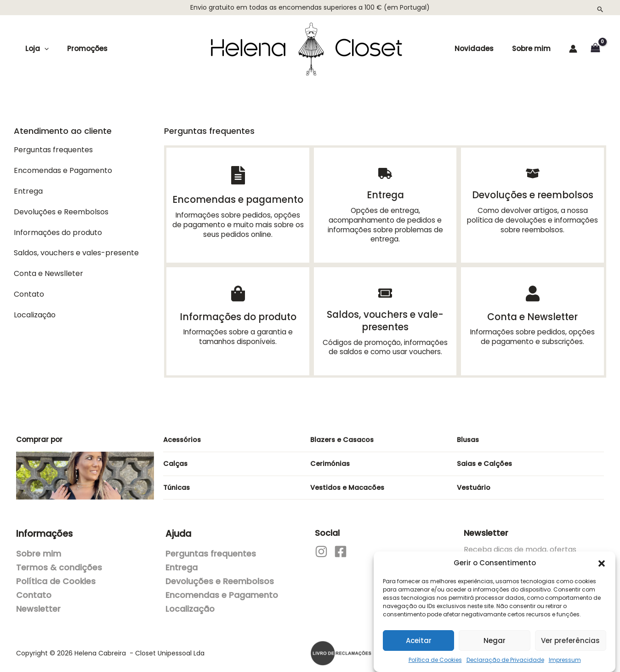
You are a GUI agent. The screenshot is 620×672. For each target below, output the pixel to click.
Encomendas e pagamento (238, 199)
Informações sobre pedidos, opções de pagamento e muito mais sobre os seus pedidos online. (238, 223)
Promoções (80, 49)
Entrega (385, 194)
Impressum (565, 655)
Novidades (485, 49)
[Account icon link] (573, 49)
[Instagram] (321, 547)
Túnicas (177, 483)
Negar (495, 636)
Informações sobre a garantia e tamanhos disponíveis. (238, 334)
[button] (602, 559)
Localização (190, 604)
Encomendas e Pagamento (222, 591)
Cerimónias (331, 459)
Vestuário (474, 483)
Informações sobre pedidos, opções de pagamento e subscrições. (532, 334)
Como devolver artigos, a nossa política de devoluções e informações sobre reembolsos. (533, 219)
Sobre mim (532, 49)
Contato (34, 591)
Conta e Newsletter (532, 314)
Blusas (469, 435)
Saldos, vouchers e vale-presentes (385, 318)
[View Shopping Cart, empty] (595, 49)
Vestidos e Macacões (349, 483)
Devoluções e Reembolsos (220, 577)
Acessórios (183, 435)
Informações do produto (238, 314)
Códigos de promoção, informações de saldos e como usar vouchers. (385, 343)
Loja (35, 49)
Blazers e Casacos (343, 435)
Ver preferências (570, 636)
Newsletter (38, 604)
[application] (42, 49)
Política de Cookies (435, 655)
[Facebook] (341, 547)
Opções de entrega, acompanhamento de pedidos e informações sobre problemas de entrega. (385, 223)
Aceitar (419, 636)
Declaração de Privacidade (505, 655)
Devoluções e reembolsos (532, 194)
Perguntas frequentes (211, 549)
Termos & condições (59, 563)
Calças (176, 459)
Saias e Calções (486, 459)
